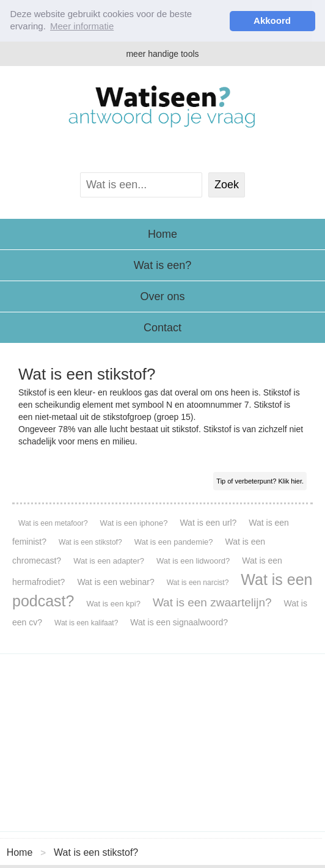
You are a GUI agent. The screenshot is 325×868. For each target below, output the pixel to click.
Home (162, 234)
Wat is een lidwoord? (193, 561)
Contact (162, 328)
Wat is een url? (208, 523)
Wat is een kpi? (113, 604)
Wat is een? (162, 265)
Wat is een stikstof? (90, 542)
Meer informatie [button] (82, 26)
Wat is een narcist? (198, 583)
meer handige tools (162, 54)
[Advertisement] (162, 743)
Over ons (162, 296)
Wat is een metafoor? (53, 523)
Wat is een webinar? (115, 582)
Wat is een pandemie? (174, 542)
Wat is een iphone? (134, 523)
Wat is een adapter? (109, 561)
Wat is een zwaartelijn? (212, 602)
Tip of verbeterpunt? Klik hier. (260, 481)
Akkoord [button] (272, 20)
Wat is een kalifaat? (86, 623)
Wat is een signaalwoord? (179, 622)
